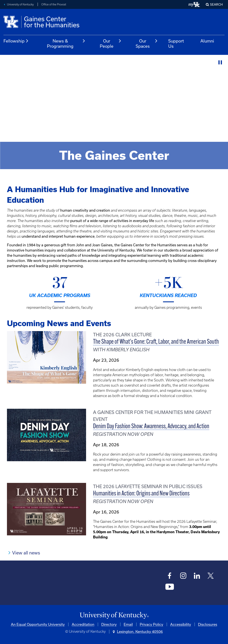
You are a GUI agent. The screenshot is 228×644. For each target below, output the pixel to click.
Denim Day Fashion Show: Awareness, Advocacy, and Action (151, 427)
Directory (109, 624)
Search (216, 4)
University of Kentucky (20, 4)
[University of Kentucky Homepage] (114, 615)
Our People (111, 43)
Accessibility (181, 624)
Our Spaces (147, 43)
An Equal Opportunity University (38, 624)
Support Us (176, 43)
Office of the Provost (54, 4)
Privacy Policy (151, 624)
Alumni (207, 41)
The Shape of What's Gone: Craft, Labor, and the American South (156, 342)
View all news (26, 553)
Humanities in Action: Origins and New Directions (141, 494)
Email (128, 624)
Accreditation (83, 624)
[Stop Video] (220, 63)
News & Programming (66, 43)
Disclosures (208, 624)
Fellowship (16, 41)
